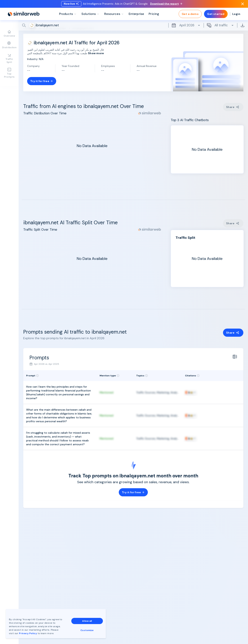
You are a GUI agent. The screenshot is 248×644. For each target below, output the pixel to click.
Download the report (166, 4)
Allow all (87, 621)
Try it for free (42, 81)
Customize (87, 630)
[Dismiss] (243, 5)
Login (236, 15)
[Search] (133, 27)
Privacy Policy (28, 633)
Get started (216, 15)
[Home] (24, 15)
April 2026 (186, 27)
